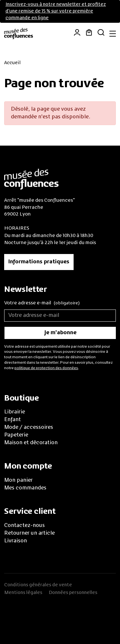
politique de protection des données (46, 368)
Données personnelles (73, 593)
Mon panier (18, 480)
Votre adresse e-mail (42, 304)
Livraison (16, 541)
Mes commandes (25, 488)
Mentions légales (23, 593)
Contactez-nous (24, 526)
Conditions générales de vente (38, 585)
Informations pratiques (39, 262)
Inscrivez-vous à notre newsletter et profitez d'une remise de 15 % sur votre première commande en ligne (56, 11)
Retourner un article (29, 533)
